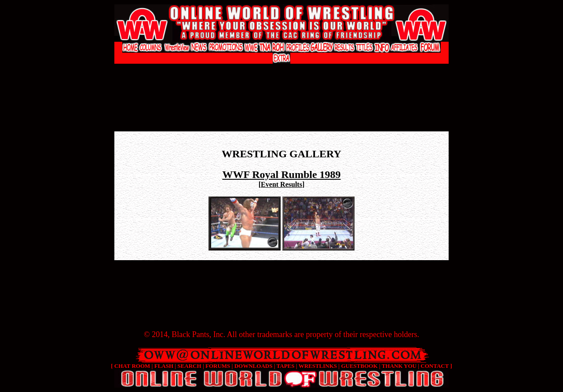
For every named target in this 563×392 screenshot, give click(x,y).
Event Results (281, 184)
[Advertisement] (281, 73)
